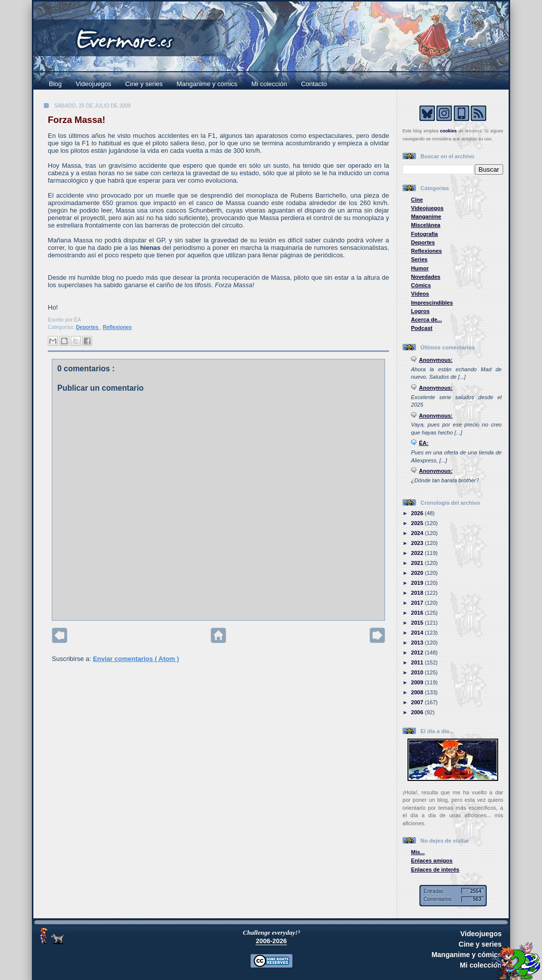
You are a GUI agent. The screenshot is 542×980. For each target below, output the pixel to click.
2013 (418, 643)
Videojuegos (93, 84)
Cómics (421, 285)
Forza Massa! (76, 120)
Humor (420, 268)
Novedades (426, 277)
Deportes (88, 327)
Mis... (418, 852)
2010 (418, 672)
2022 (418, 553)
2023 (418, 543)
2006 (418, 712)
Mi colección (270, 84)
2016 (418, 613)
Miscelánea (426, 225)
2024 (418, 533)
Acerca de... (426, 320)
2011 (418, 662)
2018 (418, 593)
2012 (418, 653)
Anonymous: (436, 360)
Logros (420, 311)
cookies (448, 131)
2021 (418, 563)
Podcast (422, 328)
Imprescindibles (432, 303)
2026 (418, 513)
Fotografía (424, 234)
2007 (418, 702)
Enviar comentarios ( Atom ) (136, 659)
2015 (418, 623)
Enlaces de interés (435, 870)
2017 (418, 603)
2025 (418, 523)
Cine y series (144, 84)
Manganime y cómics (207, 84)
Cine (417, 200)
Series (419, 259)
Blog (55, 84)
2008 (418, 692)
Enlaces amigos (432, 861)
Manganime (426, 217)
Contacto (314, 84)
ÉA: (424, 443)
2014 (418, 633)
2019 (418, 583)
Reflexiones (117, 327)
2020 (418, 573)
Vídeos (420, 294)
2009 (418, 682)
